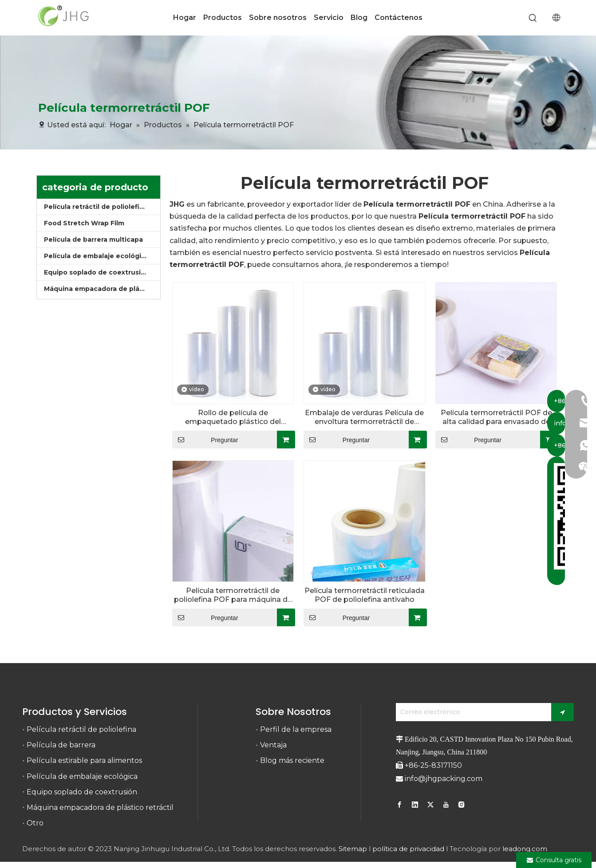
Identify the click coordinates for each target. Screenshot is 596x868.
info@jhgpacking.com (444, 779)
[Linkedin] (415, 804)
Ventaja (273, 745)
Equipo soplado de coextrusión (97, 272)
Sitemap (353, 849)
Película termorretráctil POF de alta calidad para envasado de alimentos (496, 417)
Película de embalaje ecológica (97, 256)
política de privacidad (408, 849)
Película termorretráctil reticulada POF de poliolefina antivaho (365, 595)
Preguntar (205, 440)
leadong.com (525, 849)
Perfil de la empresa (296, 729)
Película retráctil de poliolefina (96, 207)
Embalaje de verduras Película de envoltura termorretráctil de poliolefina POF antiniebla (364, 417)
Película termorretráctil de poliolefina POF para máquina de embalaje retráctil (233, 595)
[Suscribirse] (562, 712)
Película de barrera (61, 745)
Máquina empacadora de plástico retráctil (102, 289)
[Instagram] (462, 804)
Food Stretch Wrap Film (84, 223)
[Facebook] (401, 804)
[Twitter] (430, 804)
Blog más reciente (292, 760)
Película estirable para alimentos (84, 760)
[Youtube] (446, 804)
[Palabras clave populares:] (533, 18)
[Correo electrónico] (471, 712)
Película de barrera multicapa (93, 240)
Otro (35, 823)
